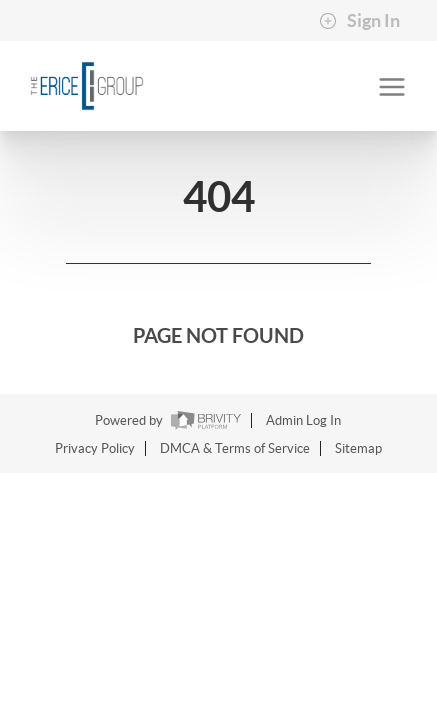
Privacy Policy (95, 448)
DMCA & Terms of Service (235, 448)
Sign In (359, 21)
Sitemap (358, 448)
